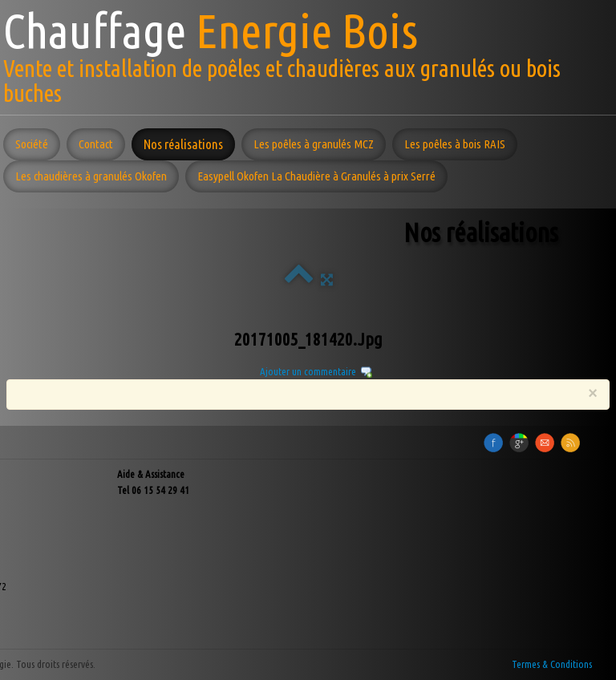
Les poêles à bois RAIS (455, 144)
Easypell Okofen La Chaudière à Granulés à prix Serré (316, 176)
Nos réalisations (183, 144)
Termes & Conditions (552, 664)
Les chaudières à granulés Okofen (91, 176)
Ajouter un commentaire (308, 371)
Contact (96, 144)
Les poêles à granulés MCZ (314, 144)
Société (32, 144)
